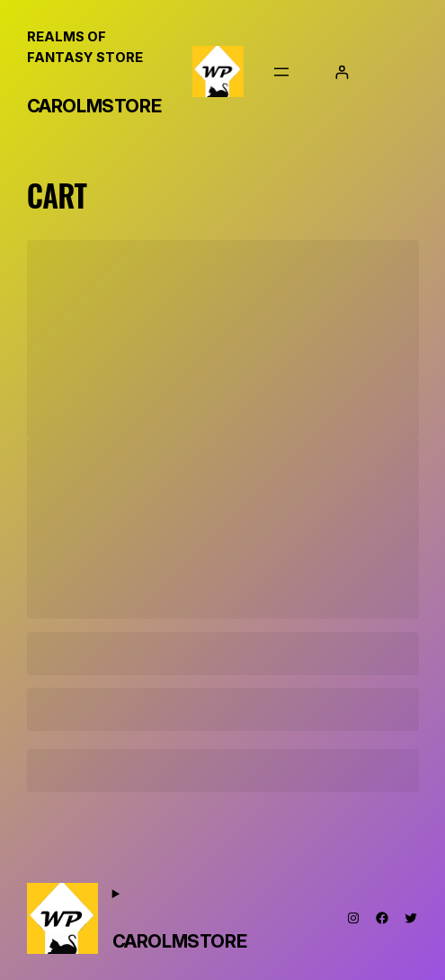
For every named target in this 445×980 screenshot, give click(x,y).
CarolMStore (94, 106)
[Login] (342, 71)
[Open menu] (281, 72)
